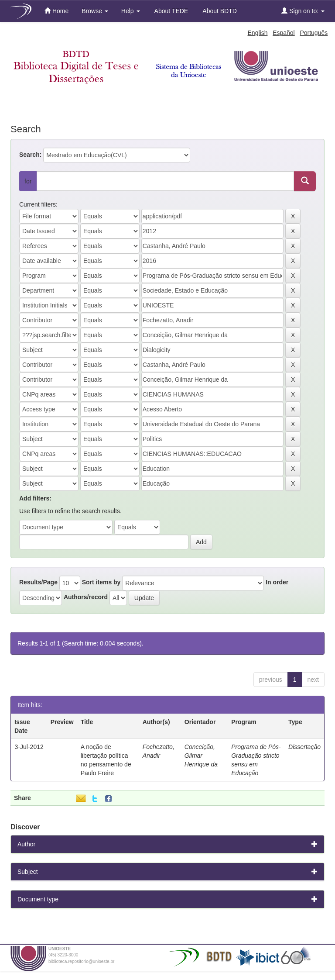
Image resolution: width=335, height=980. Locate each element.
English (258, 33)
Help (131, 11)
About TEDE (171, 11)
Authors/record (86, 597)
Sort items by (101, 582)
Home (56, 11)
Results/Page (38, 582)
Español (284, 33)
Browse (95, 11)
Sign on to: (303, 11)
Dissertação (304, 747)
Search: (30, 155)
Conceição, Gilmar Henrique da (201, 756)
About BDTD (219, 11)
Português (314, 33)
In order (277, 582)
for (28, 181)
